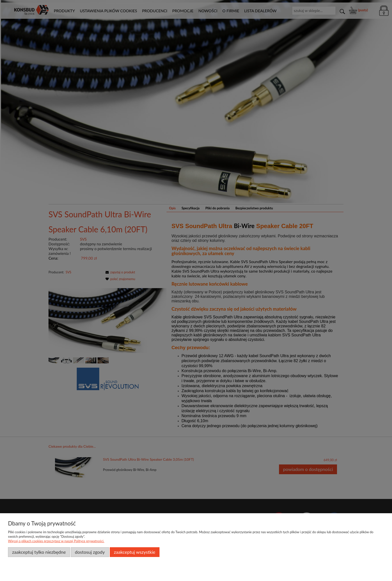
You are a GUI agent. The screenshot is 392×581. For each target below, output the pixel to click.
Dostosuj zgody (90, 552)
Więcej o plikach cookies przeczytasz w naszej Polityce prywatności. (56, 541)
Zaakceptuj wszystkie (134, 552)
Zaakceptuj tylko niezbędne (39, 552)
